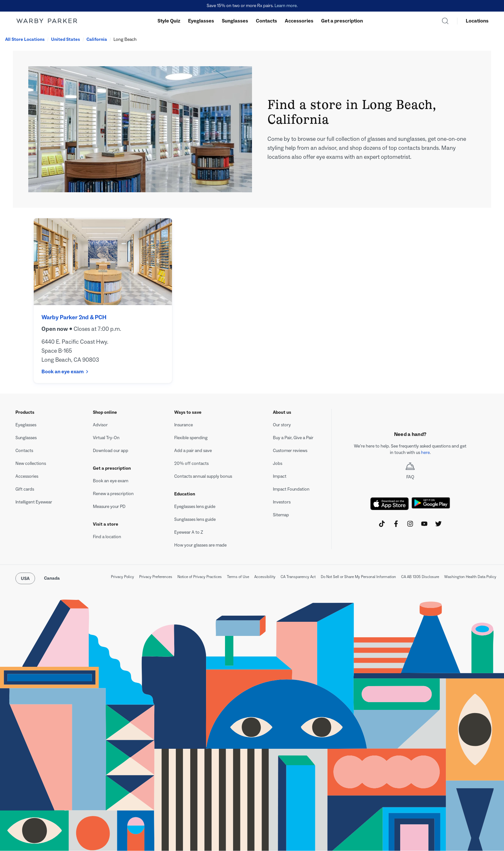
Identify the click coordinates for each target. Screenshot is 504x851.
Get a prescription (342, 21)
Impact (280, 476)
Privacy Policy (122, 577)
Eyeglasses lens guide (195, 507)
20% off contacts (191, 463)
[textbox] (410, 449)
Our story (282, 425)
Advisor (100, 425)
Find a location (107, 537)
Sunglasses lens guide (195, 519)
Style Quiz (169, 21)
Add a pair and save (193, 451)
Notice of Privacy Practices (200, 577)
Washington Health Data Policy (470, 577)
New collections (31, 463)
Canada (52, 578)
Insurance (184, 425)
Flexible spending (191, 438)
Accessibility (265, 577)
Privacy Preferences (156, 577)
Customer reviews (290, 451)
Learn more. (286, 6)
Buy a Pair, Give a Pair (293, 438)
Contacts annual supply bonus (203, 476)
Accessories (299, 21)
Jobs (278, 463)
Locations (477, 21)
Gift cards (25, 489)
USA (25, 579)
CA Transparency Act (298, 577)
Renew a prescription (113, 494)
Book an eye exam (65, 371)
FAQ (410, 471)
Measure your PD (109, 507)
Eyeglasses (201, 21)
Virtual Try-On (106, 438)
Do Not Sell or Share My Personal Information (358, 577)
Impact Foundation (291, 489)
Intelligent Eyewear (34, 502)
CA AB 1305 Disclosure (420, 577)
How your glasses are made (200, 545)
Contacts (266, 21)
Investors (282, 502)
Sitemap (281, 515)
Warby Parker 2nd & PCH (74, 317)
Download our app (111, 451)
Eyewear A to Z (189, 532)
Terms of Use (238, 577)
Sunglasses (235, 21)
